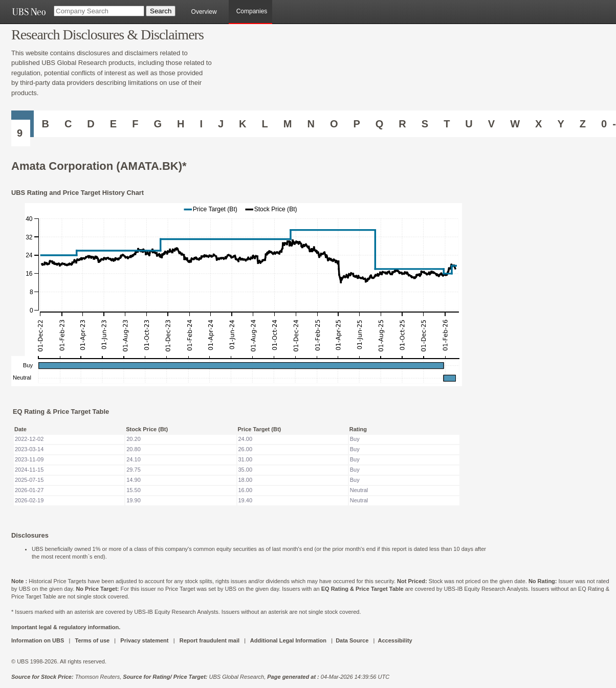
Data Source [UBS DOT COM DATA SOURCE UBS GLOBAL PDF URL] (352, 640)
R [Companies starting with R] (402, 124)
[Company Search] (99, 11)
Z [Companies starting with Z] (583, 124)
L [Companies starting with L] (265, 124)
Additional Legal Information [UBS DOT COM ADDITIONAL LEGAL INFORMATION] (288, 640)
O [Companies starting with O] (334, 124)
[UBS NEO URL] (29, 12)
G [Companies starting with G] (158, 124)
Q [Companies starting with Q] (380, 124)
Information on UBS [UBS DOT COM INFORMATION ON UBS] (38, 640)
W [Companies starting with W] (515, 124)
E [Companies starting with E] (113, 124)
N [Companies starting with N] (311, 124)
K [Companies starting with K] (243, 124)
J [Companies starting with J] (221, 124)
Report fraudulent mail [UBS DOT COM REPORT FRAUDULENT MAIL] (210, 640)
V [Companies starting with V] (491, 124)
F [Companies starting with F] (135, 124)
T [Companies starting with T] (447, 124)
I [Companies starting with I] (201, 124)
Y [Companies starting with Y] (560, 124)
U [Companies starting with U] (469, 124)
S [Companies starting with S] (425, 124)
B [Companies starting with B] (45, 124)
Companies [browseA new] (252, 11)
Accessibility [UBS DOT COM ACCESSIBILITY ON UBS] (395, 640)
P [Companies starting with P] (356, 124)
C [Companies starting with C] (68, 124)
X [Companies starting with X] (538, 124)
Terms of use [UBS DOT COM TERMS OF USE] (92, 640)
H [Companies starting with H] (181, 124)
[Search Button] (161, 11)
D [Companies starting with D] (91, 124)
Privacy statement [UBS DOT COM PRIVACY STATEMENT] (144, 640)
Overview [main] (204, 12)
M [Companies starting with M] (288, 124)
